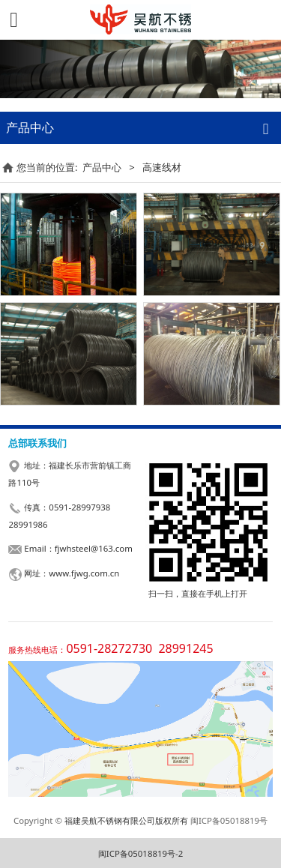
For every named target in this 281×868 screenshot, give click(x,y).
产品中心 (102, 167)
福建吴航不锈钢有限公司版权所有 (126, 820)
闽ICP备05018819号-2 (140, 853)
